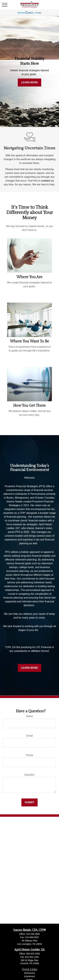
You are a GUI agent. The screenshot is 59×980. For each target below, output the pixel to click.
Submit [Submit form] (29, 802)
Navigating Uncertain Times (29, 148)
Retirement (29, 973)
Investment (29, 976)
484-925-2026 (33, 954)
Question (29, 775)
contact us (48, 181)
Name (29, 716)
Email (29, 736)
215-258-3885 (33, 934)
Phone (29, 755)
